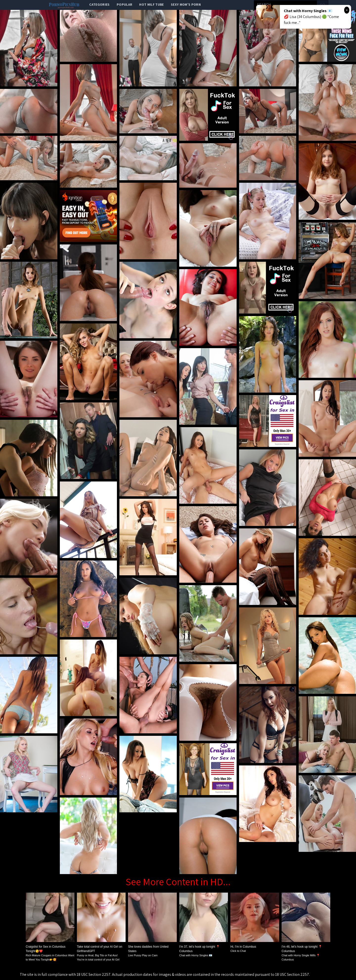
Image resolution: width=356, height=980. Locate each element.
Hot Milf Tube (152, 4)
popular (124, 4)
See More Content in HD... (178, 881)
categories (100, 4)
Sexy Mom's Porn (186, 4)
